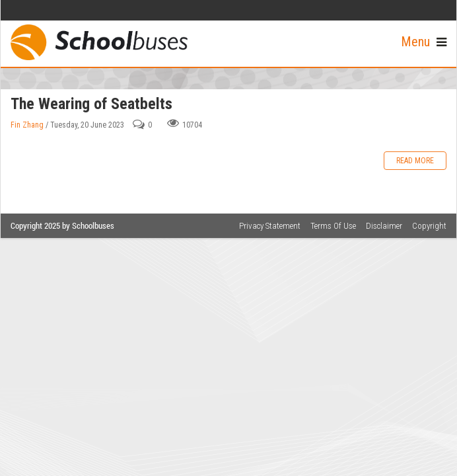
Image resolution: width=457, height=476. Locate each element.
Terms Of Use (333, 226)
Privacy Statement (270, 226)
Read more (415, 161)
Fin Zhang (27, 125)
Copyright (429, 226)
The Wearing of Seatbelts (91, 104)
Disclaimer (384, 226)
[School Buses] (99, 42)
